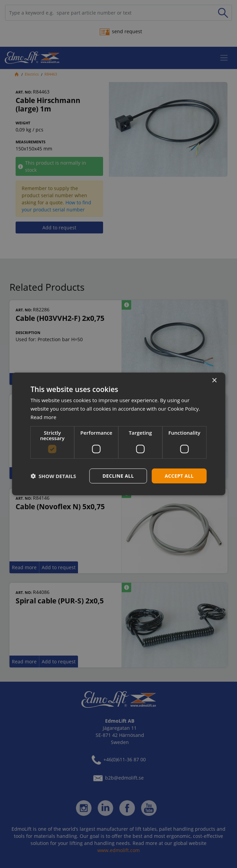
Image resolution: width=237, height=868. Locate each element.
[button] (53, 476)
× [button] (214, 381)
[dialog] (119, 434)
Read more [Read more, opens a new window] (44, 417)
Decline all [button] (118, 476)
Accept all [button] (179, 476)
